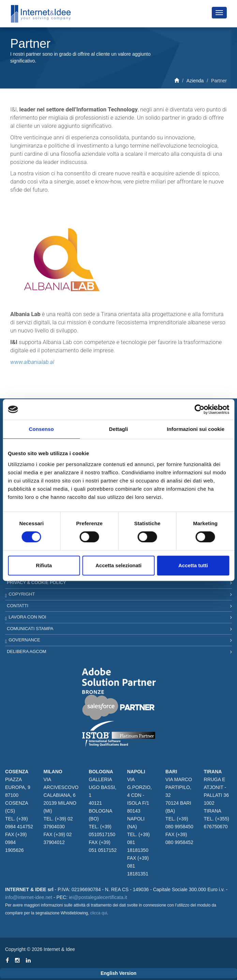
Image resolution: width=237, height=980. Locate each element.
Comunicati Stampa (30, 629)
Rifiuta (44, 565)
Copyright (22, 594)
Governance (24, 640)
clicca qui (98, 913)
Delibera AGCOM (27, 651)
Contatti (18, 606)
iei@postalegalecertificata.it (98, 897)
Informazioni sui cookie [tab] (196, 429)
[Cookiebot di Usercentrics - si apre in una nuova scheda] (199, 409)
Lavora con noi (27, 617)
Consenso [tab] (41, 429)
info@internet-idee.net (29, 897)
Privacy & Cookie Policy (36, 582)
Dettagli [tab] (119, 429)
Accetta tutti (193, 565)
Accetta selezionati (118, 565)
